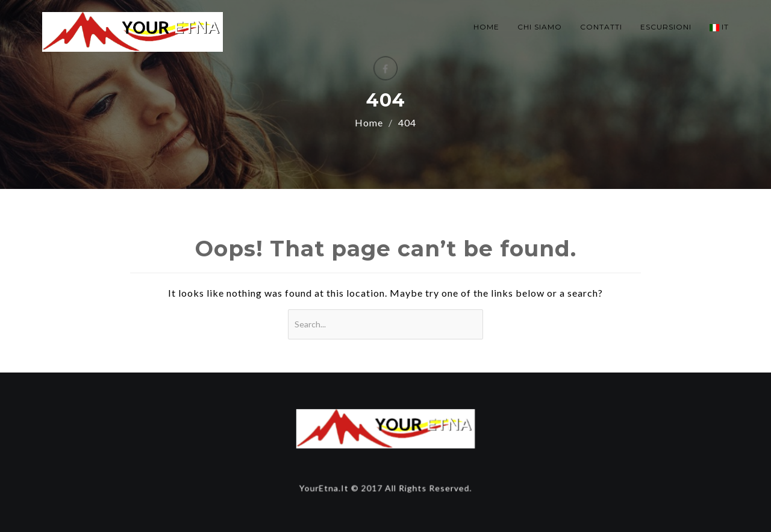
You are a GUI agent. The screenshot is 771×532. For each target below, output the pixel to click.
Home (369, 122)
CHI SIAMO (540, 27)
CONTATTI (601, 27)
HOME (486, 27)
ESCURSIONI (666, 27)
